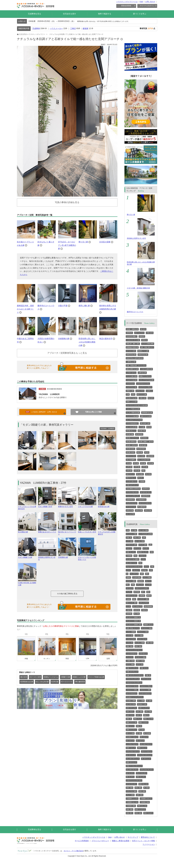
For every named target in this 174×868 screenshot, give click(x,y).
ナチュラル (140, 585)
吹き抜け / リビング (132, 737)
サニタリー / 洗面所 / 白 (133, 617)
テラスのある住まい (132, 423)
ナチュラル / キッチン (147, 770)
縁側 (142, 574)
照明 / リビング (142, 748)
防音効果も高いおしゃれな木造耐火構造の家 (87, 342)
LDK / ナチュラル (131, 708)
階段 (147, 574)
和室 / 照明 (130, 809)
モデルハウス (140, 391)
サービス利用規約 (82, 841)
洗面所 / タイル (148, 625)
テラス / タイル (146, 679)
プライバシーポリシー (100, 841)
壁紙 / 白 (146, 715)
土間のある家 (142, 373)
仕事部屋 (142, 596)
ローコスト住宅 (131, 351)
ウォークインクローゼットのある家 (137, 405)
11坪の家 (129, 467)
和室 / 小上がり (148, 813)
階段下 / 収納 (140, 661)
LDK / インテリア (144, 708)
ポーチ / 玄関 (143, 545)
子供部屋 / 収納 (145, 802)
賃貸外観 (129, 614)
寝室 (152, 552)
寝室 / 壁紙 (138, 788)
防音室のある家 (107, 506)
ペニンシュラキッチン (133, 496)
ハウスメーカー (56, 28)
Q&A (141, 2)
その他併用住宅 (141, 500)
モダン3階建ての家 (27, 556)
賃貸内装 (137, 610)
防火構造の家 (27, 531)
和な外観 (148, 474)
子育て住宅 (150, 333)
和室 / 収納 (138, 813)
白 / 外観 (134, 530)
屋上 (128, 585)
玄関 (144, 538)
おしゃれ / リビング (146, 744)
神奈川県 (140, 452)
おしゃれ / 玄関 (140, 541)
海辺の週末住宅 (106, 339)
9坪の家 (143, 463)
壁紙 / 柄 (139, 726)
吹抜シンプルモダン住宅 (87, 531)
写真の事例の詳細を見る (67, 202)
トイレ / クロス (131, 639)
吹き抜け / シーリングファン (135, 697)
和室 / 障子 (130, 813)
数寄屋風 (137, 592)
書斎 (148, 592)
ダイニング (137, 548)
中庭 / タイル (144, 668)
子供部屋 (142, 481)
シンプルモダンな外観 (145, 534)
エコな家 (142, 427)
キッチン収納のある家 (133, 413)
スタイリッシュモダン (142, 588)
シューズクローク (132, 654)
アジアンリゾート (132, 503)
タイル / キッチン (131, 784)
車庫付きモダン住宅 (67, 506)
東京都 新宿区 (141, 449)
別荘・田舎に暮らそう (147, 347)
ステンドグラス (144, 603)
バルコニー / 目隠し (132, 690)
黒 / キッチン (130, 777)
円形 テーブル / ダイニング (134, 766)
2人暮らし (149, 391)
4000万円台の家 (143, 355)
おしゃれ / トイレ (131, 563)
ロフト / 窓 (140, 664)
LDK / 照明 (139, 712)
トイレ (143, 559)
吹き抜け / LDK (142, 704)
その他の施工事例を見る (67, 594)
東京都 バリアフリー (132, 438)
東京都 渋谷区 (130, 452)
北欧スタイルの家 (146, 416)
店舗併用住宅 (146, 496)
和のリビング (130, 474)
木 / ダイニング (146, 759)
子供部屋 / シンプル (132, 799)
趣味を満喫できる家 (132, 369)
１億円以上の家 (131, 362)
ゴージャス (130, 588)
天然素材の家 (67, 556)
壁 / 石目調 (147, 733)
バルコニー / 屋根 (145, 690)
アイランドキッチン (132, 492)
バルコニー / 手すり (146, 686)
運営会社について (148, 837)
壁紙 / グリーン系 (131, 722)
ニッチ (128, 606)
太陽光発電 (150, 456)
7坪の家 (129, 463)
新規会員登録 (126, 6)
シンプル (148, 585)
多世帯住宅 (146, 489)
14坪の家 (129, 471)
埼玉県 (147, 452)
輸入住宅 (151, 398)
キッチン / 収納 (140, 643)
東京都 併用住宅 (131, 442)
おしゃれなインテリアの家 (134, 420)
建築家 (86, 28)
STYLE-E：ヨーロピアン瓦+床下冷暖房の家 (67, 245)
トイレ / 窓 (130, 635)
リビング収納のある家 (133, 409)
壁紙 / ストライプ (131, 730)
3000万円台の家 (131, 355)
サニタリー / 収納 (147, 628)
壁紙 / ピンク (130, 726)
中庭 (152, 567)
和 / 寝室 (146, 788)
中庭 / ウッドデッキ (132, 668)
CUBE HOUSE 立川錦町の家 (27, 583)
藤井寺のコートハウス (135, 312)
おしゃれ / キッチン (132, 770)
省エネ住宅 (141, 456)
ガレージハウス (139, 333)
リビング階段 (147, 577)
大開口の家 (143, 398)
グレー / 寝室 (130, 795)
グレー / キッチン (142, 773)
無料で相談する (105, 14)
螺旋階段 (141, 581)
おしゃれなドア (137, 606)
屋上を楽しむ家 (145, 423)
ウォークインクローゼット (134, 567)
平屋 (128, 394)
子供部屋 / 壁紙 (131, 806)
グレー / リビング (147, 751)
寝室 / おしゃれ (143, 784)
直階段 (128, 577)
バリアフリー (130, 384)
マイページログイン (147, 6)
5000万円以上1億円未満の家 (135, 358)
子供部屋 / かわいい (146, 799)
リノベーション (149, 844)
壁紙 (134, 599)
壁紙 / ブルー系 (148, 719)
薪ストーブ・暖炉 (132, 603)
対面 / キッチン (131, 552)
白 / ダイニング (131, 755)
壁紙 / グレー (138, 719)
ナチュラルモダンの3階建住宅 (107, 532)
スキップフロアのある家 (146, 380)
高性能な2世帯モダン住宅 (47, 557)
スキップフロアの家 (87, 506)
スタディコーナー (132, 596)
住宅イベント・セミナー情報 (143, 841)
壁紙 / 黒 (129, 719)
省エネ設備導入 (131, 460)
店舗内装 (129, 610)
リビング (129, 548)
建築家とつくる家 (143, 351)
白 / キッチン (130, 773)
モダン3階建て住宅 (47, 506)
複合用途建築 (148, 606)
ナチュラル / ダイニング (145, 755)
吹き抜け (144, 570)
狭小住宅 (143, 329)
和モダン (141, 478)
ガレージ (148, 581)
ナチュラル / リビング (133, 751)
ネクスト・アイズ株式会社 (73, 851)
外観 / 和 (129, 538)
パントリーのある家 (132, 416)
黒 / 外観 (137, 614)
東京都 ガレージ (131, 431)
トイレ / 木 (130, 643)
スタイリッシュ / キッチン (134, 780)
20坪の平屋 (148, 510)
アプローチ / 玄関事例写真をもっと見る (67, 353)
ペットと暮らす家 (132, 376)
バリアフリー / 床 (131, 387)
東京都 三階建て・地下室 (146, 442)
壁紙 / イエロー (143, 722)
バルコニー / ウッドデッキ (134, 683)
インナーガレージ (132, 481)
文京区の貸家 (105, 242)
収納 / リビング (131, 748)
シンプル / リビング (132, 744)
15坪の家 (137, 471)
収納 (140, 563)
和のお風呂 (140, 474)
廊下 (143, 592)
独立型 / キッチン (143, 552)
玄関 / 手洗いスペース (133, 628)
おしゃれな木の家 (132, 427)
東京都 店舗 (130, 434)
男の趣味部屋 (142, 507)
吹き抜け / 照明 (131, 701)
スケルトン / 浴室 (143, 632)
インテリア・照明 (143, 599)
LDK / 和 (139, 715)
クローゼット (143, 654)
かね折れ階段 (137, 577)
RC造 (133, 394)
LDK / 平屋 (148, 712)
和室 (143, 471)
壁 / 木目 (142, 730)
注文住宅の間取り (132, 336)
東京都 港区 (143, 445)
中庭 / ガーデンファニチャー (135, 675)
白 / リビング (130, 741)
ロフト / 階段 (130, 664)
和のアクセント (131, 478)
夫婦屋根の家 (64, 339)
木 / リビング (140, 741)
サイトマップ (133, 837)
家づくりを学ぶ (140, 14)
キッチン (146, 548)
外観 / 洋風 (137, 538)
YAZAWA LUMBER (49, 394)
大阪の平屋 (63, 306)
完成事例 (36, 28)
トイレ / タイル (142, 639)
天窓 (151, 570)
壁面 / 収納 (130, 646)
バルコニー (136, 570)
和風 (133, 585)
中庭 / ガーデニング (132, 672)
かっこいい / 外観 (131, 534)
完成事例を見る (34, 14)
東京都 (149, 427)
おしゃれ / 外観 (143, 530)
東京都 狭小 (144, 438)
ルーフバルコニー (132, 693)
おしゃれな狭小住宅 (144, 460)
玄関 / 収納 (150, 643)
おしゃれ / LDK (131, 704)
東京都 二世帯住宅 (132, 445)
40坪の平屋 (130, 510)
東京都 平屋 (142, 431)
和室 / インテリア (140, 809)
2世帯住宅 (129, 333)
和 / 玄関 (149, 701)
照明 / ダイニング (131, 762)
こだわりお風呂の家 (146, 369)
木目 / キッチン (141, 777)
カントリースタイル (145, 503)
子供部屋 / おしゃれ (132, 802)
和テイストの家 (142, 394)
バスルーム (143, 556)
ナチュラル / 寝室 (131, 791)
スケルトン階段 (131, 581)
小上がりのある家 (132, 380)
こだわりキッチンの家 (133, 340)
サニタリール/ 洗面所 (133, 559)
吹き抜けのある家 (132, 398)
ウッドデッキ (134, 574)
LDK (150, 545)
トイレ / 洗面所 (131, 632)
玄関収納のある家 (147, 413)
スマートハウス (131, 456)
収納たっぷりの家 (132, 402)
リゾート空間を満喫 (148, 344)
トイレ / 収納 (139, 635)
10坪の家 (150, 463)
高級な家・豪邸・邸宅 (133, 344)
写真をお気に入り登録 (93, 412)
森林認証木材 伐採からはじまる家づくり (25, 309)
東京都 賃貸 (139, 434)
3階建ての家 (130, 391)
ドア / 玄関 (130, 541)
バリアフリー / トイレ (143, 384)
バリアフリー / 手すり (145, 387)
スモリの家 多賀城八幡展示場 (138, 288)
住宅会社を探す (70, 14)
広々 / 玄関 (141, 701)
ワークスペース (131, 507)
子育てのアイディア (132, 485)
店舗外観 (144, 610)
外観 (128, 530)
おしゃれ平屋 (130, 514)
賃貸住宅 (142, 336)
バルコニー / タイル (132, 686)
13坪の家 (137, 467)
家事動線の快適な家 (132, 347)
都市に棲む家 (84, 306)
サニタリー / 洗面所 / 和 (133, 621)
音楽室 (128, 599)
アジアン (129, 592)
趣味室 (149, 596)
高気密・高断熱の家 (132, 329)
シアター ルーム (131, 373)
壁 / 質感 (139, 733)
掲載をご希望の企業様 (121, 841)
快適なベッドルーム (145, 376)
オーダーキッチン (146, 492)
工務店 (73, 28)
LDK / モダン (130, 712)
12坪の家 (145, 467)
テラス (128, 570)
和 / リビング (144, 737)
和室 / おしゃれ (142, 806)
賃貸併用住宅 (130, 500)
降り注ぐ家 (83, 242)
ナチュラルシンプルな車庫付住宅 (27, 507)
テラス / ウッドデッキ (133, 679)
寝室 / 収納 (138, 646)
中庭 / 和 (148, 675)
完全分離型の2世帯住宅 (133, 489)
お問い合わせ (150, 2)
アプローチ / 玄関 (131, 545)
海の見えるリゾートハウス (67, 532)
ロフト (146, 567)
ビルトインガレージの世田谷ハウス (87, 557)
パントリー (130, 657)
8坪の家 (136, 463)
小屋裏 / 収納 (130, 661)
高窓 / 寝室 (140, 795)
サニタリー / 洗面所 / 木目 (134, 625)
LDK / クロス (130, 715)
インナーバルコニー (145, 693)
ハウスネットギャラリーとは (127, 2)
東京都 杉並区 (130, 449)
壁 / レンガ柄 (130, 733)
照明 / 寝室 (142, 791)
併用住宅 (144, 340)
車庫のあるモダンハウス (47, 531)
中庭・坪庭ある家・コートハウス (136, 365)
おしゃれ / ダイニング (133, 759)
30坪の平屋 (139, 510)
